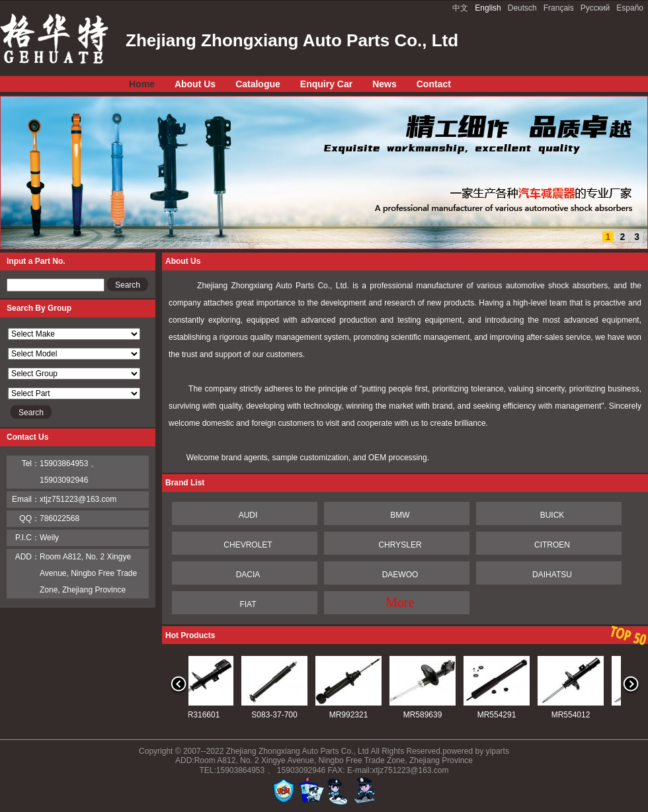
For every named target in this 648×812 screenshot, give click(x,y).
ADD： (27, 557)
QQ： (29, 518)
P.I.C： (27, 538)
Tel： (31, 464)
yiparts (498, 751)
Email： (26, 499)
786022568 (60, 518)
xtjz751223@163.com (78, 499)
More (400, 602)
